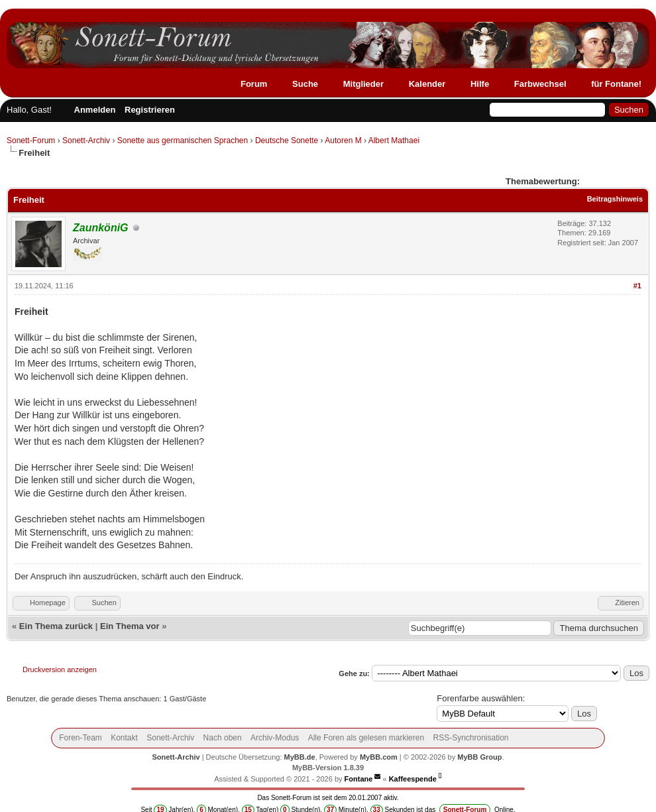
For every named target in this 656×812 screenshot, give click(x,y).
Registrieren (150, 110)
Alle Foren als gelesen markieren (366, 738)
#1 (637, 286)
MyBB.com (379, 757)
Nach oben (223, 738)
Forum (254, 84)
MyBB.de (300, 757)
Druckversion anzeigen (60, 669)
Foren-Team (81, 738)
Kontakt (124, 738)
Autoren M (343, 141)
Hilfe (480, 84)
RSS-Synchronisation (470, 738)
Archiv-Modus (275, 738)
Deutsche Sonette (287, 141)
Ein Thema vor (130, 626)
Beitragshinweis (615, 199)
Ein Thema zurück (56, 626)
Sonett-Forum (31, 141)
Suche (305, 84)
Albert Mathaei (394, 141)
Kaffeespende (413, 779)
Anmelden (95, 110)
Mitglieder (363, 84)
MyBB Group (479, 757)
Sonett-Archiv (86, 141)
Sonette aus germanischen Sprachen (183, 141)
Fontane (359, 779)
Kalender (427, 84)
